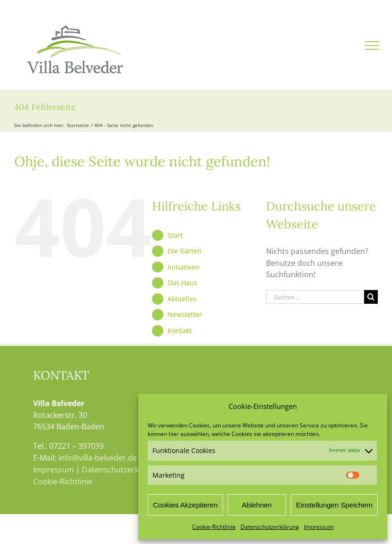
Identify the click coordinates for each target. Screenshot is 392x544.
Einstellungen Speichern (334, 505)
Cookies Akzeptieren (185, 505)
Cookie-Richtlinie (214, 527)
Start (175, 235)
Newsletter (185, 314)
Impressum (319, 527)
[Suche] (371, 297)
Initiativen (183, 267)
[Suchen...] (315, 297)
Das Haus (183, 283)
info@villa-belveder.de (98, 458)
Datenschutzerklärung (270, 527)
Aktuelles (182, 299)
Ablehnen (257, 505)
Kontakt (180, 331)
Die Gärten (185, 251)
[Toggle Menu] (372, 45)
